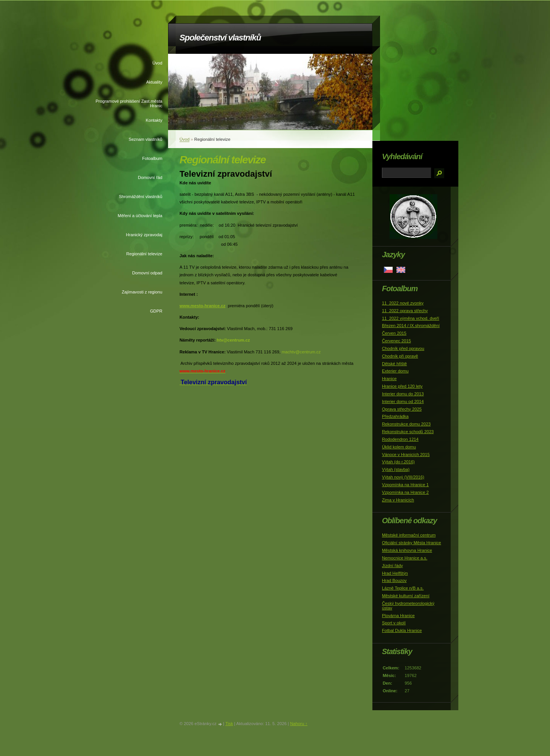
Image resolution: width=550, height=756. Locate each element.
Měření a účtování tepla (140, 216)
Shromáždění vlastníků (141, 197)
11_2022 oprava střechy (405, 311)
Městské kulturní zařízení (406, 596)
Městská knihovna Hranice (407, 550)
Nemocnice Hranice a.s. (405, 558)
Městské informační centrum (409, 535)
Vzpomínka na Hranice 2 (405, 492)
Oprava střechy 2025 (402, 409)
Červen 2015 (394, 333)
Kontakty (154, 120)
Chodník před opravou (403, 348)
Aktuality (154, 82)
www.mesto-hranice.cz (202, 306)
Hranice (389, 379)
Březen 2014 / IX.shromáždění (411, 326)
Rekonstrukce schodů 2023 (408, 432)
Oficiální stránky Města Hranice (412, 543)
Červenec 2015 (396, 341)
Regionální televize (144, 254)
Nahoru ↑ (298, 724)
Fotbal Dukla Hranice (402, 630)
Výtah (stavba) (396, 469)
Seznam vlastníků (146, 139)
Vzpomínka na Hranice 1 (405, 485)
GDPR (156, 311)
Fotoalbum (152, 158)
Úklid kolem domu (399, 447)
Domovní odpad (147, 273)
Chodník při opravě (400, 356)
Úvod (157, 63)
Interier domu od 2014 (403, 401)
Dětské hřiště (394, 364)
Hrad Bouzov (394, 580)
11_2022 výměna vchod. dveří (411, 318)
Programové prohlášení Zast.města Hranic (129, 103)
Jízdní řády (392, 566)
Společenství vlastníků (220, 38)
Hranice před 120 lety (402, 386)
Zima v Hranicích (398, 500)
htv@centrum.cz (234, 340)
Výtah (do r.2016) (398, 462)
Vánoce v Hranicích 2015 (406, 455)
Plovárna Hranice (398, 616)
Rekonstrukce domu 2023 (406, 424)
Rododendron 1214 (400, 439)
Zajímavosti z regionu (142, 292)
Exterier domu (395, 371)
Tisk (229, 724)
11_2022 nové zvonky (403, 303)
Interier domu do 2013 (403, 394)
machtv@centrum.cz (301, 352)
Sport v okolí (394, 623)
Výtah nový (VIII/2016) (403, 477)
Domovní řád (150, 177)
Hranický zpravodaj (144, 235)
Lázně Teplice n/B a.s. (403, 588)
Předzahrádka (395, 416)
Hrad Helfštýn (395, 573)
